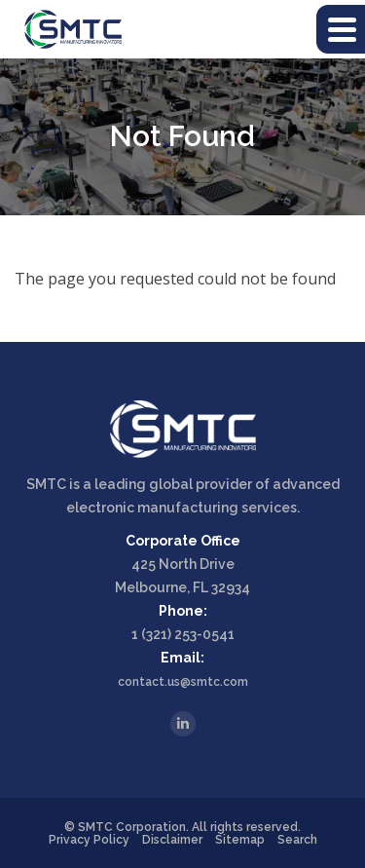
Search (297, 840)
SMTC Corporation (132, 827)
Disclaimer (172, 840)
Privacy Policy (89, 840)
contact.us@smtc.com (183, 682)
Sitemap (240, 840)
